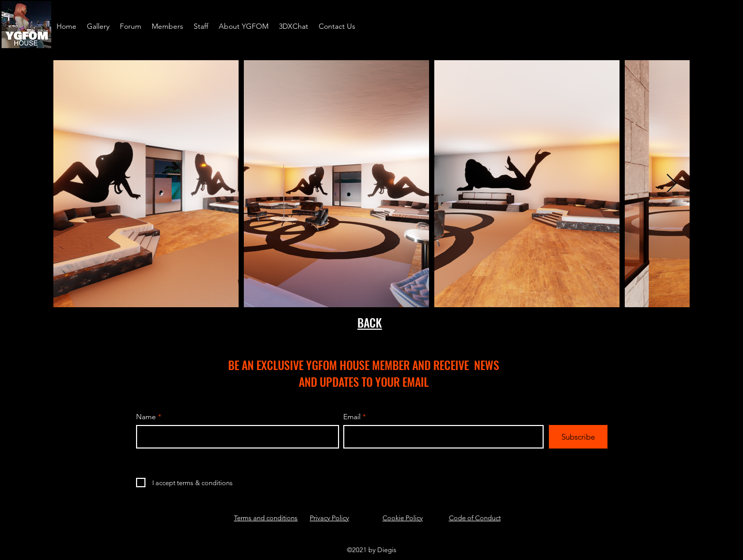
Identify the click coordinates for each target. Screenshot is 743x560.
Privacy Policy (329, 518)
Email (352, 417)
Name (146, 417)
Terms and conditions (266, 518)
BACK (370, 322)
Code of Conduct (475, 518)
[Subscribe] (578, 437)
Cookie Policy (403, 518)
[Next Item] (672, 184)
